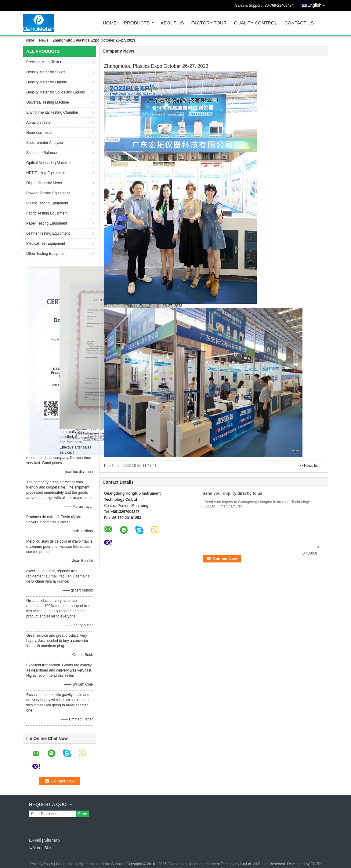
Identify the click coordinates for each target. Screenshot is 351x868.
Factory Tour (209, 23)
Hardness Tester (40, 133)
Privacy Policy (42, 864)
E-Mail (35, 840)
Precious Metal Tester (44, 62)
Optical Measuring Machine (48, 163)
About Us (172, 23)
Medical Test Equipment (46, 244)
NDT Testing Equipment (45, 173)
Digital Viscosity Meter (44, 183)
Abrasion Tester (39, 123)
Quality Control (256, 23)
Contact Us (299, 23)
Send (83, 814)
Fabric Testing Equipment (47, 213)
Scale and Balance (42, 153)
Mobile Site (40, 848)
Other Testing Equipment (46, 254)
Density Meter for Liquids (47, 82)
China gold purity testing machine (83, 864)
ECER (315, 864)
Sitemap (52, 840)
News (44, 40)
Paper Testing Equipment (47, 223)
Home (110, 23)
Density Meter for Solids (46, 72)
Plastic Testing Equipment (47, 203)
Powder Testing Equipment (48, 193)
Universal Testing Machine (48, 102)
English (318, 4)
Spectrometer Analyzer (45, 143)
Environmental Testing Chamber (52, 112)
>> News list (309, 466)
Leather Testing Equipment (48, 233)
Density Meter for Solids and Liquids (56, 92)
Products (137, 23)
